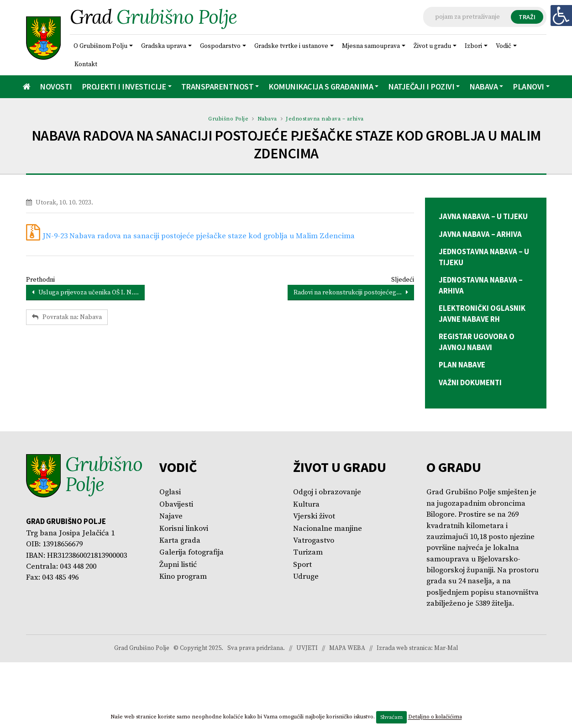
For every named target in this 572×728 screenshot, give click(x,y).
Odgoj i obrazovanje (327, 492)
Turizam (308, 553)
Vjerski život (314, 516)
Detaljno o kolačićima (435, 717)
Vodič (504, 46)
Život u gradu (432, 46)
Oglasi (170, 492)
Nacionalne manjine (328, 529)
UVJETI (307, 648)
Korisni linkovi (184, 529)
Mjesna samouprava (371, 46)
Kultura (306, 505)
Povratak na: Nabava (67, 317)
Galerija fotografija (192, 553)
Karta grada (180, 541)
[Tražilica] (485, 17)
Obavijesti (176, 505)
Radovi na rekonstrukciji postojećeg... (351, 293)
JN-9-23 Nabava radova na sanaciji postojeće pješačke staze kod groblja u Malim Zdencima (199, 236)
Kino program (183, 577)
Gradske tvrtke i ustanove (291, 46)
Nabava (483, 86)
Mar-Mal (446, 648)
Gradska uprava (164, 46)
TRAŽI (527, 17)
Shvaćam (391, 717)
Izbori (473, 46)
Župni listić (178, 565)
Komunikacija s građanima (321, 86)
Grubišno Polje (228, 119)
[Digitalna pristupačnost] (561, 16)
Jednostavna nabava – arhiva (325, 119)
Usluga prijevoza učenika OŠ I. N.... (85, 293)
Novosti (56, 86)
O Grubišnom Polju (100, 46)
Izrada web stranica (404, 648)
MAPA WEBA (347, 648)
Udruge (306, 577)
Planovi (528, 86)
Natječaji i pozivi (421, 86)
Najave (171, 516)
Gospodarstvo (220, 46)
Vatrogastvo (314, 541)
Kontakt (86, 64)
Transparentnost (218, 86)
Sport (302, 565)
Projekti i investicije (124, 86)
